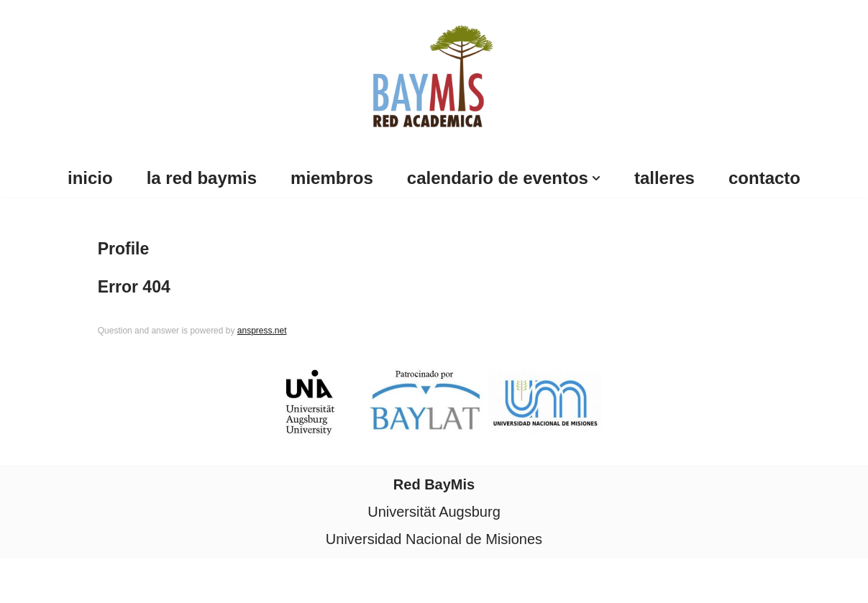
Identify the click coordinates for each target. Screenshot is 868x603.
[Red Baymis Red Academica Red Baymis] (434, 74)
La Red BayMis (202, 178)
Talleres (664, 178)
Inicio (90, 178)
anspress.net (262, 331)
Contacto (764, 178)
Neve (28, 581)
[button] (596, 178)
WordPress (172, 581)
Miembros (332, 178)
